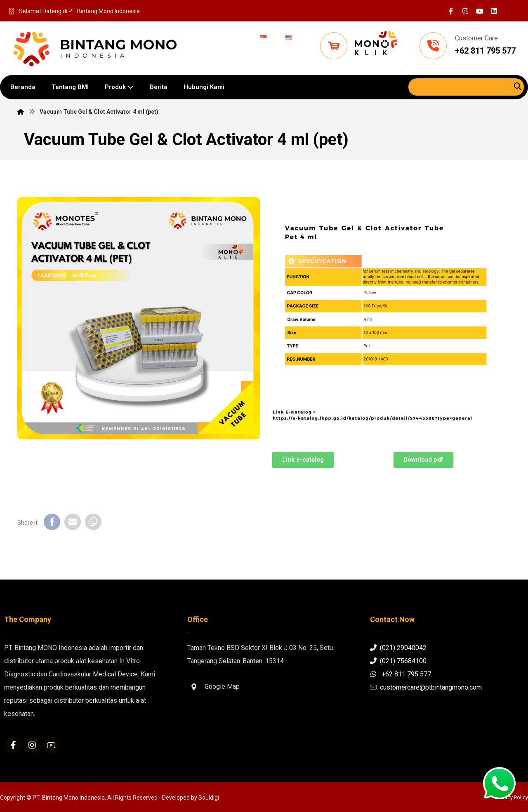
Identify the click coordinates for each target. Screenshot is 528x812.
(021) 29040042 (398, 648)
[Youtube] (480, 11)
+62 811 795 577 (401, 674)
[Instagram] (465, 11)
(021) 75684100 (398, 661)
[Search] (518, 86)
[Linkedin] (494, 11)
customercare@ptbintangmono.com (426, 687)
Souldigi (209, 798)
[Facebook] (451, 11)
